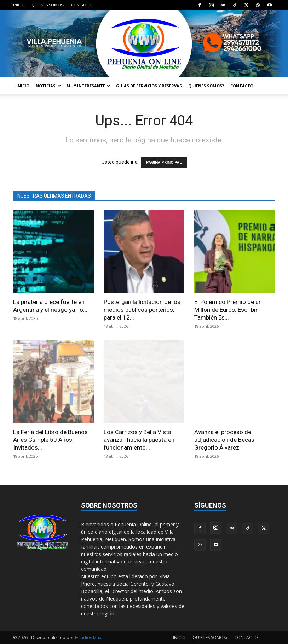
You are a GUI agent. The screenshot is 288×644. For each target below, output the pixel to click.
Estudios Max (88, 637)
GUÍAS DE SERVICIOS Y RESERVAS (149, 86)
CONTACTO (82, 5)
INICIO (19, 5)
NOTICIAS (48, 86)
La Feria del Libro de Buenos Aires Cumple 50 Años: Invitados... (50, 440)
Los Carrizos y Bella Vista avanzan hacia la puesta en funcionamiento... (139, 440)
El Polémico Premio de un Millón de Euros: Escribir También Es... (228, 310)
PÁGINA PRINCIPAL (164, 162)
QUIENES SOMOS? (48, 5)
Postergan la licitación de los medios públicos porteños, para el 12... (142, 310)
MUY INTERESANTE (88, 86)
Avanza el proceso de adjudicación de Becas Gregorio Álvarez (224, 440)
